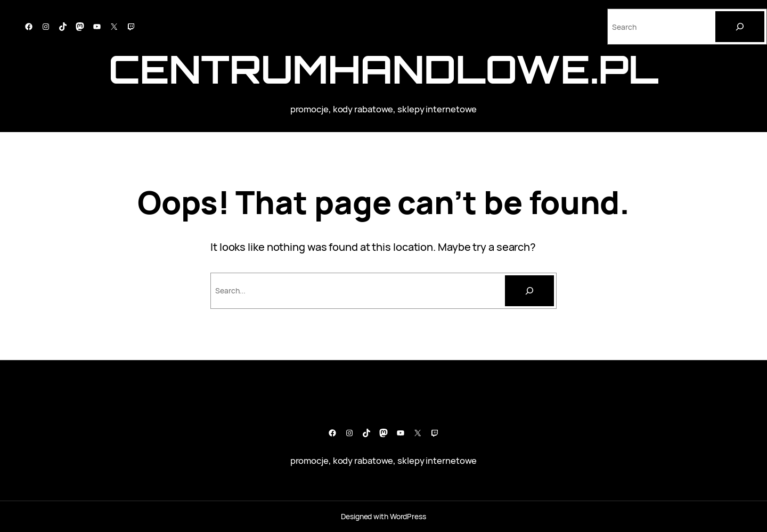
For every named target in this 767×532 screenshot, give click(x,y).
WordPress (408, 516)
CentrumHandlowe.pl (383, 69)
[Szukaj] (529, 291)
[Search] (740, 27)
